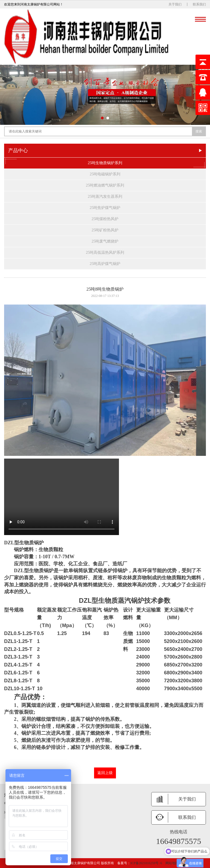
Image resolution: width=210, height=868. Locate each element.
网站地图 (172, 863)
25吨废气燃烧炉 (105, 241)
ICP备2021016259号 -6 (146, 863)
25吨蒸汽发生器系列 (105, 197)
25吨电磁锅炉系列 (105, 174)
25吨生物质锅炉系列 (105, 163)
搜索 (199, 131)
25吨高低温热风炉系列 (105, 253)
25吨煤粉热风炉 (105, 219)
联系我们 (199, 4)
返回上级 (105, 773)
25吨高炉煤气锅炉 (105, 264)
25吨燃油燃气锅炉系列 (105, 185)
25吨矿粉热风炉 (105, 230)
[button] (102, 118)
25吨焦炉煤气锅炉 (105, 208)
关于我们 (175, 4)
